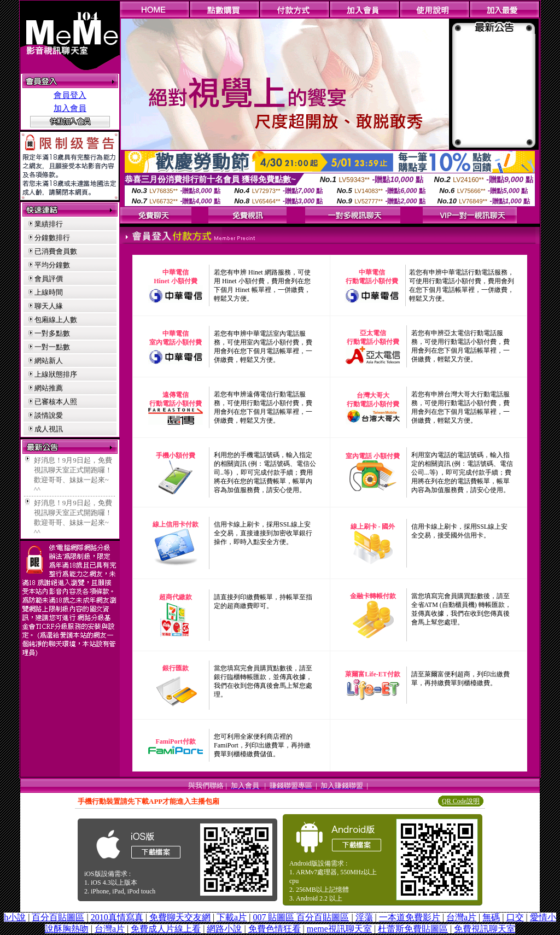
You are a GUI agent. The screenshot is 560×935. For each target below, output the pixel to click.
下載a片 (232, 917)
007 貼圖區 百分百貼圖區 (301, 917)
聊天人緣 (49, 306)
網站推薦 (49, 388)
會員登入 (70, 95)
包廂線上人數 (56, 320)
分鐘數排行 (52, 238)
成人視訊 (49, 429)
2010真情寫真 (117, 917)
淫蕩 (364, 917)
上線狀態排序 (56, 374)
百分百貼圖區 (58, 917)
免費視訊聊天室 (485, 929)
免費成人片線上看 (166, 929)
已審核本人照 (56, 402)
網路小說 (224, 929)
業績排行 (49, 224)
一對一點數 (52, 347)
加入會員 (70, 108)
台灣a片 (461, 917)
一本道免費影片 (410, 917)
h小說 (15, 917)
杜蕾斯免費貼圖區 (413, 929)
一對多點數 (52, 333)
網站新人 (49, 361)
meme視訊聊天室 (339, 929)
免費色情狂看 (275, 929)
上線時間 (49, 292)
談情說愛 (49, 415)
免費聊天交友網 (180, 917)
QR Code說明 (461, 801)
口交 (515, 917)
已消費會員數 (56, 251)
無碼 (491, 917)
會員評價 (49, 279)
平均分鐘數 (52, 265)
